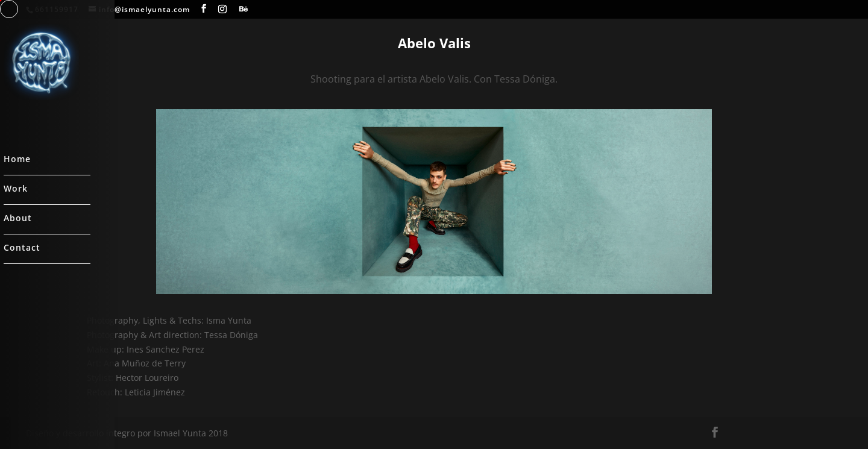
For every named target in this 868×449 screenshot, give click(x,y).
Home (17, 160)
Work (16, 189)
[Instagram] (223, 9)
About (18, 219)
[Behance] (244, 9)
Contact (22, 248)
